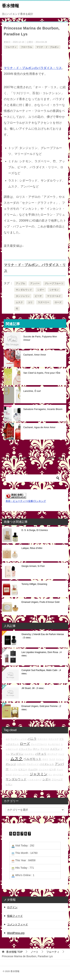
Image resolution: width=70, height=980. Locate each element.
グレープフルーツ (54, 283)
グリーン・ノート (21, 775)
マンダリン (17, 754)
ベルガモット (32, 759)
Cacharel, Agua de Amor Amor (39, 427)
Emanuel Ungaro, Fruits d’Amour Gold (40, 602)
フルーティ (11, 47)
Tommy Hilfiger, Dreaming (34, 584)
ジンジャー (44, 769)
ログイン (12, 907)
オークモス (58, 775)
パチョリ (41, 754)
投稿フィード (15, 916)
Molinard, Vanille (56, 458)
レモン (9, 784)
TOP (14, 952)
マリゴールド (54, 296)
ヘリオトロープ (34, 780)
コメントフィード (18, 924)
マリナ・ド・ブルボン (48, 47)
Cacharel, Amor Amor (35, 355)
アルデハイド (33, 764)
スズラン (55, 749)
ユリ (30, 302)
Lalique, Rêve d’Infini (32, 548)
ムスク (19, 302)
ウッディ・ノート (19, 739)
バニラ (32, 739)
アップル (21, 283)
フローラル (27, 47)
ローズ (58, 302)
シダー (41, 290)
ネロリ (45, 759)
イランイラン (25, 749)
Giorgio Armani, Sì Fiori (33, 566)
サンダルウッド (24, 290)
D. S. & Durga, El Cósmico (35, 530)
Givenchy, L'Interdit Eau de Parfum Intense (43, 636)
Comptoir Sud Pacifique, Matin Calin (41, 672)
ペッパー (33, 769)
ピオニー (23, 769)
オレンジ (11, 764)
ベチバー (21, 764)
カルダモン (29, 754)
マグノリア (53, 739)
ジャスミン (39, 774)
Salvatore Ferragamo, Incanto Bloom (43, 409)
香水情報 (10, 5)
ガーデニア (52, 754)
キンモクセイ (54, 744)
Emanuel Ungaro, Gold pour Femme (41, 708)
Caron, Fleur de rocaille (18, 458)
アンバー (35, 283)
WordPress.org (16, 933)
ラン (50, 775)
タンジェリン (23, 296)
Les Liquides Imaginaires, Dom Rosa (42, 654)
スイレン (60, 759)
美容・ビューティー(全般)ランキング (26, 501)
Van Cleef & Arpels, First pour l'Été (42, 373)
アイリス (45, 749)
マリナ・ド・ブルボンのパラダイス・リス (33, 68)
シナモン (54, 290)
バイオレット (47, 764)
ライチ (52, 759)
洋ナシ (36, 749)
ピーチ (38, 296)
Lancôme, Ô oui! (32, 391)
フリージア (57, 779)
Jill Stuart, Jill (33, 688)
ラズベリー (44, 302)
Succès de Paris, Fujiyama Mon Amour (40, 338)
